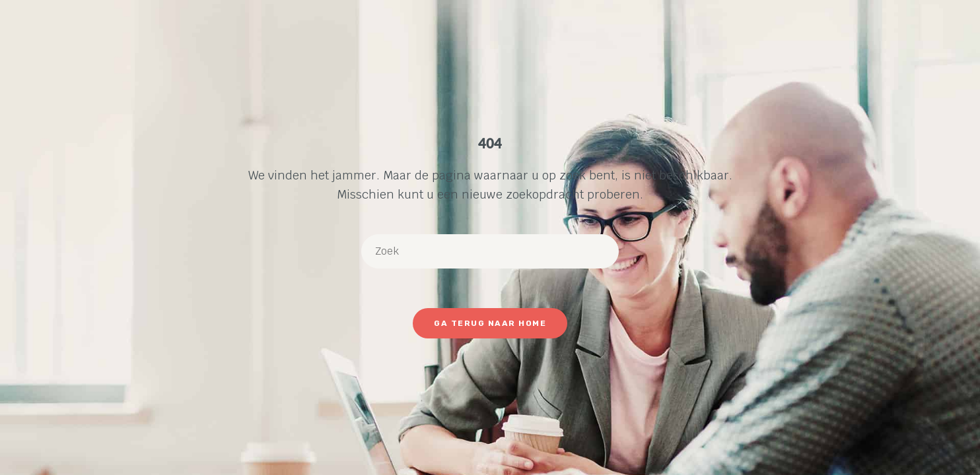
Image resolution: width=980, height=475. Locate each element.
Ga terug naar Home (490, 323)
